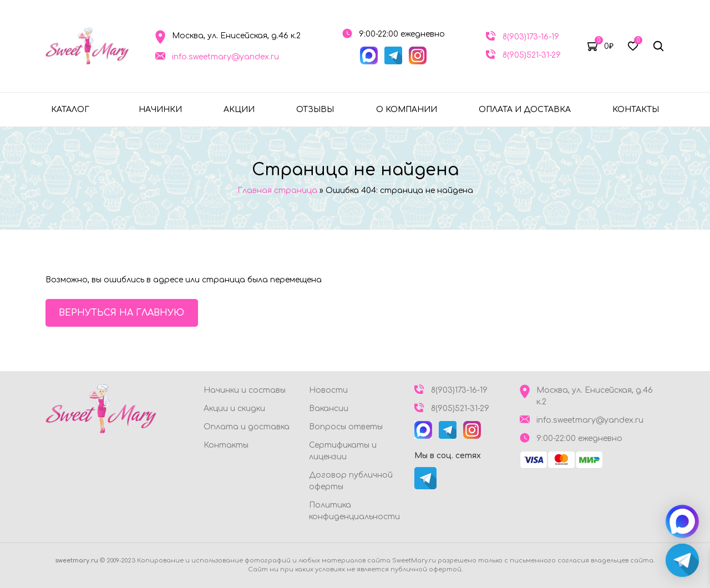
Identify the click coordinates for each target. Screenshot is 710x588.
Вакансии (329, 409)
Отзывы (315, 110)
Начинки (160, 110)
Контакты (636, 110)
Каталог (70, 110)
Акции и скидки (234, 409)
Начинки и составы (245, 390)
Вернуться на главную (122, 313)
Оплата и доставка (525, 110)
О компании (407, 110)
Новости (328, 390)
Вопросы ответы (346, 427)
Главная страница (277, 191)
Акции (239, 110)
